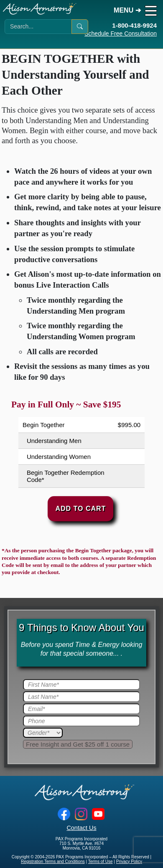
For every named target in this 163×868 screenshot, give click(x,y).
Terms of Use (101, 862)
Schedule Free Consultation (121, 33)
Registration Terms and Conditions (53, 862)
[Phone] (81, 721)
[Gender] (43, 733)
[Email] (81, 709)
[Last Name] (81, 697)
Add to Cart (80, 509)
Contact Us (81, 828)
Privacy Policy (129, 862)
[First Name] (81, 685)
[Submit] (78, 744)
